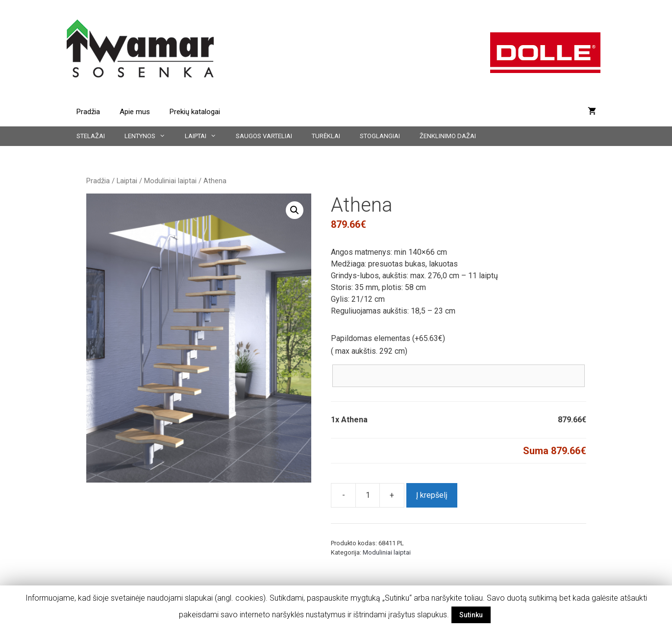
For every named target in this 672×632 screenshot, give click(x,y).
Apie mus (135, 112)
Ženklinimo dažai (448, 136)
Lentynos (150, 136)
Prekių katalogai (195, 112)
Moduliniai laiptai (170, 181)
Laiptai (205, 136)
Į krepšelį (432, 495)
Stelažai (91, 136)
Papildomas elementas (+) (388, 338)
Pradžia (88, 112)
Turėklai (326, 136)
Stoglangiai (380, 136)
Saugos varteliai (264, 136)
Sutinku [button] (471, 615)
